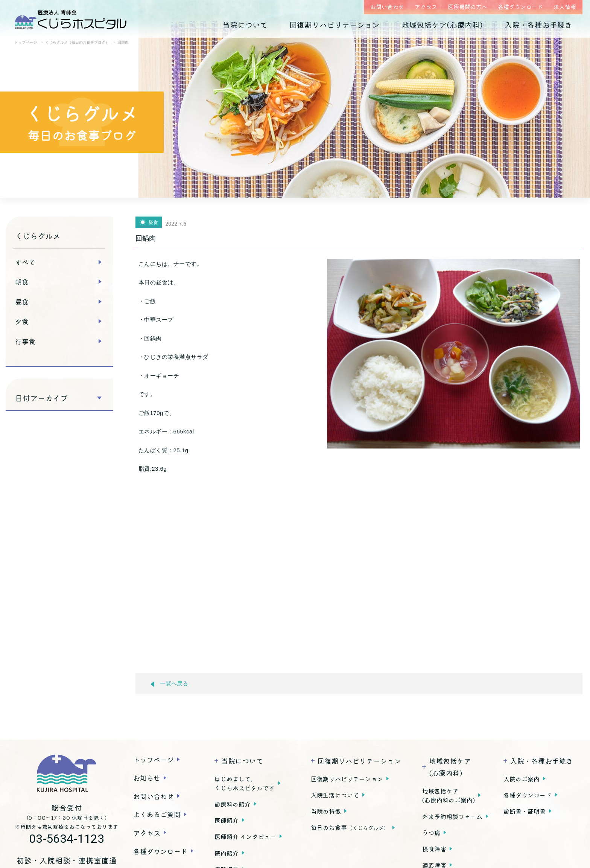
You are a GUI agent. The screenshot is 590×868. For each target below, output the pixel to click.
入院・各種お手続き (538, 25)
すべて (25, 262)
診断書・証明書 (525, 811)
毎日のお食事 (350, 827)
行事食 (25, 341)
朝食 (22, 282)
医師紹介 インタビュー (245, 836)
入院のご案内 (522, 779)
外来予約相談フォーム (452, 816)
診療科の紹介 (233, 804)
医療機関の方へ (468, 7)
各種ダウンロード (520, 7)
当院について (245, 25)
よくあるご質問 (157, 814)
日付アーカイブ (41, 398)
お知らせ (147, 778)
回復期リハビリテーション (335, 25)
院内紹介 (227, 853)
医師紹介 (227, 820)
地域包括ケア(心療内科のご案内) (449, 795)
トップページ (154, 760)
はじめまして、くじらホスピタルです (245, 783)
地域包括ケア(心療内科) (442, 25)
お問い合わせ (387, 7)
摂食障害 (434, 849)
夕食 (22, 321)
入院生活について (335, 795)
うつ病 (431, 833)
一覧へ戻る (169, 684)
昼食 (22, 302)
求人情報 (565, 7)
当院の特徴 (326, 811)
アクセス (426, 7)
